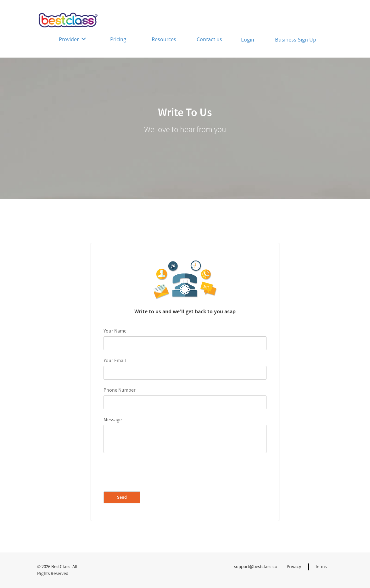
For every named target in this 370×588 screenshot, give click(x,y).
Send (122, 497)
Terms (321, 567)
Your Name (115, 331)
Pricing (118, 39)
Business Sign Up (296, 40)
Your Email (115, 361)
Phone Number (120, 390)
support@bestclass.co (256, 567)
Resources (164, 39)
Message (113, 420)
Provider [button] (73, 39)
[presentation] (151, 472)
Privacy (294, 567)
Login (248, 40)
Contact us (209, 39)
